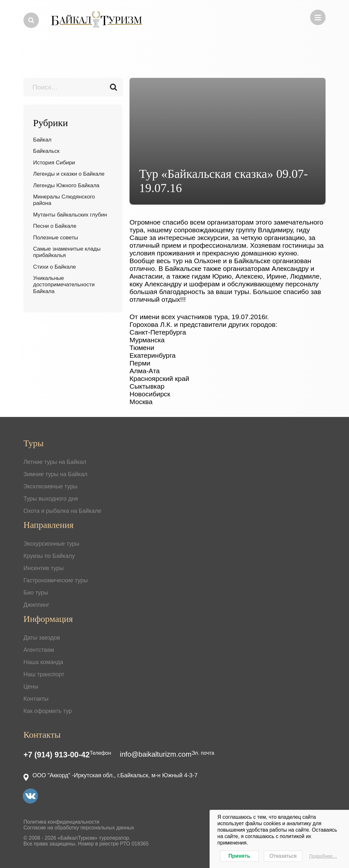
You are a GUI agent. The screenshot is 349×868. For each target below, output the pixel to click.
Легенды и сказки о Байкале (69, 174)
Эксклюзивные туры (50, 486)
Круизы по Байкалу (49, 556)
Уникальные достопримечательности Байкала (64, 285)
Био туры (36, 593)
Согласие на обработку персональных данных (79, 828)
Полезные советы (56, 238)
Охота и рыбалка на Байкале (63, 511)
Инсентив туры (44, 568)
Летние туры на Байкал (55, 462)
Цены (31, 687)
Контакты (36, 699)
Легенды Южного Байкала (66, 185)
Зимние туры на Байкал (55, 474)
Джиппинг (36, 605)
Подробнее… (323, 856)
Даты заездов (42, 638)
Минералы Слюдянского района (64, 200)
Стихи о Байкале (54, 267)
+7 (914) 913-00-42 (57, 755)
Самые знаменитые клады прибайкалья (67, 252)
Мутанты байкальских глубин (70, 215)
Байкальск (46, 151)
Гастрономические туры (56, 580)
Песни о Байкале (55, 226)
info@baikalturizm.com (156, 754)
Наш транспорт (44, 674)
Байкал (42, 140)
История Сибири (54, 163)
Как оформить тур (48, 711)
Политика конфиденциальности (61, 822)
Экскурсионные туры (51, 544)
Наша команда (43, 662)
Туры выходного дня (51, 499)
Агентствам (39, 650)
